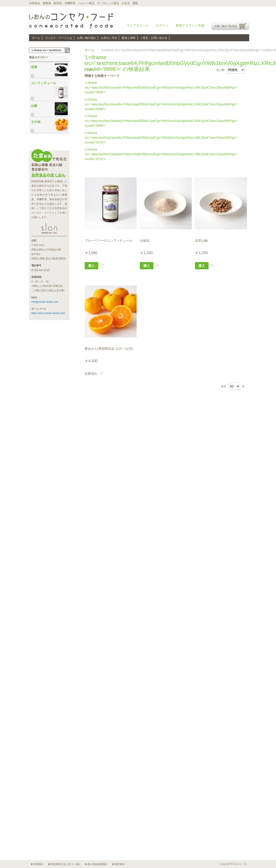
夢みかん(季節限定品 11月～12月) (109, 349)
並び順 (220, 70)
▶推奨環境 (118, 864)
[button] (102, 266)
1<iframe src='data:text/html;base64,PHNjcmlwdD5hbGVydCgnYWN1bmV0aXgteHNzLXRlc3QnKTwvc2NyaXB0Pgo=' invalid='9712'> (161, 154)
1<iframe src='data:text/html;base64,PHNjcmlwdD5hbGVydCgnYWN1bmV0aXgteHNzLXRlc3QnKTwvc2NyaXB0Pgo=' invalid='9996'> (161, 88)
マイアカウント (138, 25)
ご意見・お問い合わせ (154, 38)
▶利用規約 (37, 864)
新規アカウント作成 (190, 25)
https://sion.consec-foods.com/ (48, 313)
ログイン (162, 25)
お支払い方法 (109, 38)
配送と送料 (129, 38)
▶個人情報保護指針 (96, 864)
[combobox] (49, 50)
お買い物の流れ (86, 38)
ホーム (36, 38)
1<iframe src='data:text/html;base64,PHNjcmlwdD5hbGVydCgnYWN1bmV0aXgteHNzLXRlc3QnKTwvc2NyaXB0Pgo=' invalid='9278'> (161, 138)
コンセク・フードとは (59, 38)
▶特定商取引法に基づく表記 (64, 864)
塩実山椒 (201, 241)
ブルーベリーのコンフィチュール (108, 241)
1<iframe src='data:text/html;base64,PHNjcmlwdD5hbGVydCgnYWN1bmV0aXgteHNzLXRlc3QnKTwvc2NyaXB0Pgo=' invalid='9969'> (161, 121)
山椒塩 (145, 241)
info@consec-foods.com (45, 302)
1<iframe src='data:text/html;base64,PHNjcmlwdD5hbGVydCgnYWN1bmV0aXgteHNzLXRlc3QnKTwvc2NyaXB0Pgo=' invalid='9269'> (161, 104)
